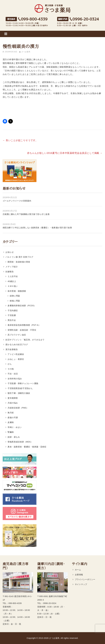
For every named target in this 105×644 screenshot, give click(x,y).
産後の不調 (13, 418)
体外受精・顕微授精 (17, 291)
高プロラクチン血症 (17, 335)
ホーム (78, 570)
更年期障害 (13, 398)
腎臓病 (11, 432)
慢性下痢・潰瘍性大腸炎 (19, 393)
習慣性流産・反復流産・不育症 (22, 330)
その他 (11, 369)
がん (10, 364)
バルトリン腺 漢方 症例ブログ (19, 257)
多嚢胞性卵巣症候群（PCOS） (22, 306)
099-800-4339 (15, 603)
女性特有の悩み (15, 379)
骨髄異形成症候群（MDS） (20, 442)
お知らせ (10, 252)
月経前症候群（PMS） (18, 408)
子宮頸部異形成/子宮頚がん (20, 388)
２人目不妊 (13, 276)
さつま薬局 (26, 52)
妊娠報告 (10, 272)
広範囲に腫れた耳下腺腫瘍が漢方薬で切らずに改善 (26, 214)
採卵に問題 (15, 296)
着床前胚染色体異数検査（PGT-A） (24, 325)
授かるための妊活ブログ (17, 344)
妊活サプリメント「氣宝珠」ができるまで (25, 340)
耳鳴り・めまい (15, 427)
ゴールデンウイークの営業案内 (17, 201)
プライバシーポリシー (85, 579)
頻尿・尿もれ (14, 437)
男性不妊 (12, 320)
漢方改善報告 (12, 349)
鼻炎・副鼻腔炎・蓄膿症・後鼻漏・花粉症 (27, 447)
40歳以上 (12, 281)
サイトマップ (81, 584)
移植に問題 (15, 301)
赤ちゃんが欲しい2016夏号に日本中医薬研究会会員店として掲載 (65, 153)
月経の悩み (13, 403)
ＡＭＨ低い (13, 286)
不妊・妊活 (13, 374)
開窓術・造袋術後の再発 (19, 262)
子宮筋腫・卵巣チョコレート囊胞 (23, 383)
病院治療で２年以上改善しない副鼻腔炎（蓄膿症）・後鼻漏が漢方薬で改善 (37, 228)
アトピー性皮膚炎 (16, 354)
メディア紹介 (12, 267)
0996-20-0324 (50, 603)
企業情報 (79, 575)
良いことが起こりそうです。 (20, 140)
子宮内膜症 (13, 311)
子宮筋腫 (12, 315)
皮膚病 (11, 422)
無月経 (11, 413)
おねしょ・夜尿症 (16, 359)
